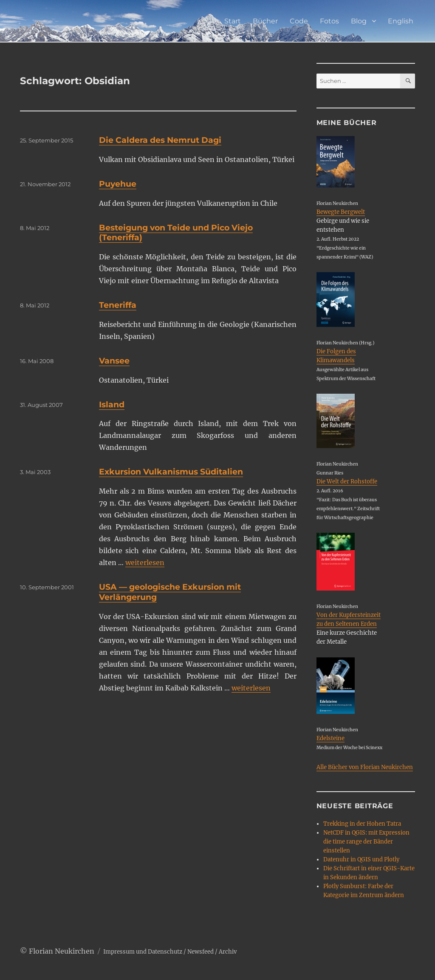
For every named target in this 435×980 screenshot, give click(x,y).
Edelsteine (330, 738)
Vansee (114, 361)
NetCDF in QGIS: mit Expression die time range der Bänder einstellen (366, 842)
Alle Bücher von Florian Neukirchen (365, 767)
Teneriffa (118, 305)
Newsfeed (201, 952)
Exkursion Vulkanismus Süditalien (171, 472)
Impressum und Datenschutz (143, 952)
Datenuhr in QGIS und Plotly (361, 859)
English (401, 21)
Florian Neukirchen (62, 951)
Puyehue (118, 184)
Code (299, 21)
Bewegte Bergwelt (341, 212)
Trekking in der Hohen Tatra (362, 824)
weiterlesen (145, 562)
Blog (359, 21)
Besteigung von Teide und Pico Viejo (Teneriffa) (176, 233)
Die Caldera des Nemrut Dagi (160, 140)
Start (233, 21)
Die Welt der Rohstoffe (347, 481)
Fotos (329, 21)
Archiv (228, 952)
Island (112, 405)
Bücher (265, 21)
